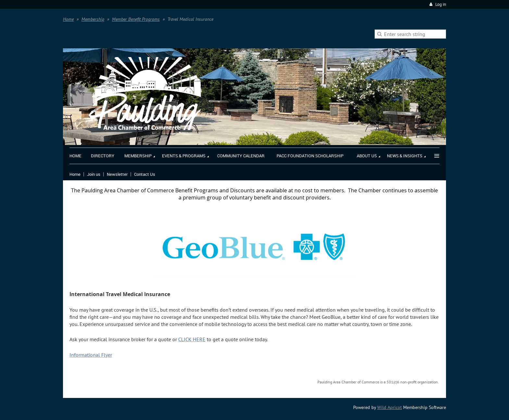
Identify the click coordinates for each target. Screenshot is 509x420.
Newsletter (117, 174)
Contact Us (145, 174)
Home (68, 19)
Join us (94, 174)
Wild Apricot (390, 407)
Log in (441, 4)
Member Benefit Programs (136, 19)
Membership (93, 19)
